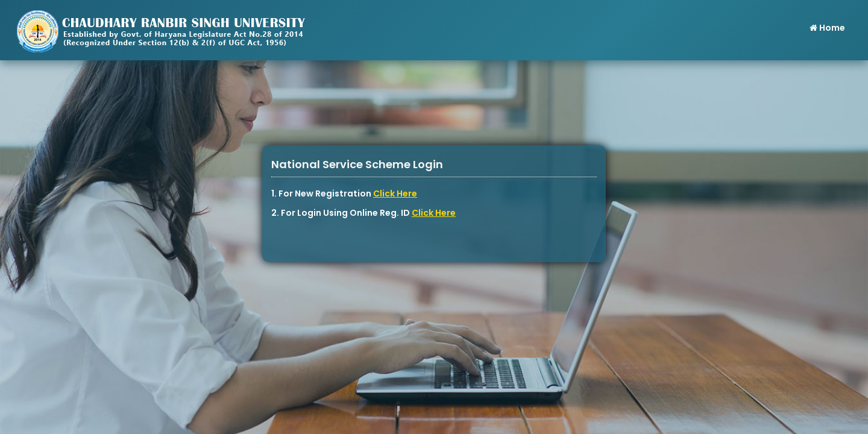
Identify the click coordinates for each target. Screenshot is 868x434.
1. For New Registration (344, 193)
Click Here (395, 193)
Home (827, 28)
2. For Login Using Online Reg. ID (363, 213)
